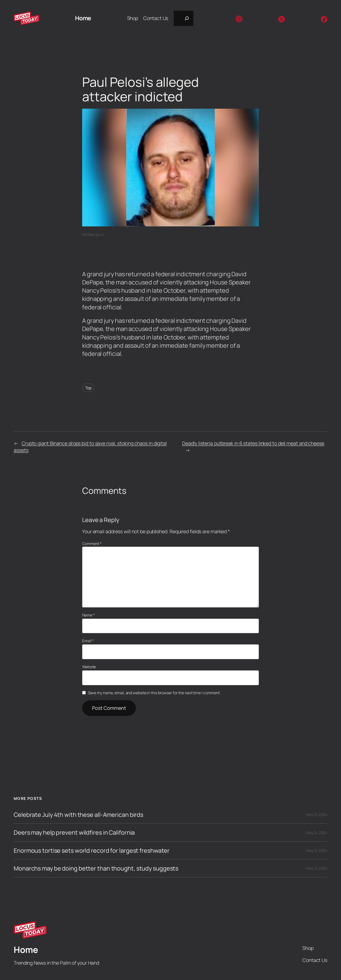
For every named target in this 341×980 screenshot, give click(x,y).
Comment (92, 544)
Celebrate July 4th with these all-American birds (78, 815)
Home (83, 18)
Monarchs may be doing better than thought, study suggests (96, 868)
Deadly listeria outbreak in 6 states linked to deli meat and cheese (253, 443)
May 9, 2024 (317, 815)
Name (88, 615)
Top (88, 388)
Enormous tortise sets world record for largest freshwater (92, 851)
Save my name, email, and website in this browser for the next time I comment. (154, 693)
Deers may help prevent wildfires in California (74, 832)
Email (88, 641)
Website (89, 667)
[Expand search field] (184, 18)
